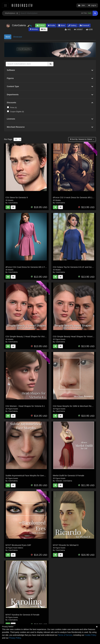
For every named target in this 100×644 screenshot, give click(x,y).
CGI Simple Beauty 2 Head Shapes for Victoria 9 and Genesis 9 (35, 336)
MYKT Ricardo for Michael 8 (66, 545)
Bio (44, 29)
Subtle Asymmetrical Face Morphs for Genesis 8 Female (31, 475)
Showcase (18, 37)
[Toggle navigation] (5, 5)
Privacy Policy (15, 638)
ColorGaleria (13, 203)
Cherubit (59, 481)
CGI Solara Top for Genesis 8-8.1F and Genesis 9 (76, 267)
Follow (41, 25)
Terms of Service (65, 635)
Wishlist (34, 29)
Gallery (72, 25)
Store (62, 25)
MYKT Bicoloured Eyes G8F (18, 545)
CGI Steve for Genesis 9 (17, 197)
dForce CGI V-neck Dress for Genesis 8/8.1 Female (76, 197)
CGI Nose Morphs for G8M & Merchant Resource (75, 406)
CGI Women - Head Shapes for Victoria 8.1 (25, 406)
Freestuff (85, 25)
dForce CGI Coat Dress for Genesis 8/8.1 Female (28, 267)
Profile (51, 25)
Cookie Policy (91, 635)
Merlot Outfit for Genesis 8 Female (69, 475)
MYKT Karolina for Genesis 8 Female (23, 615)
